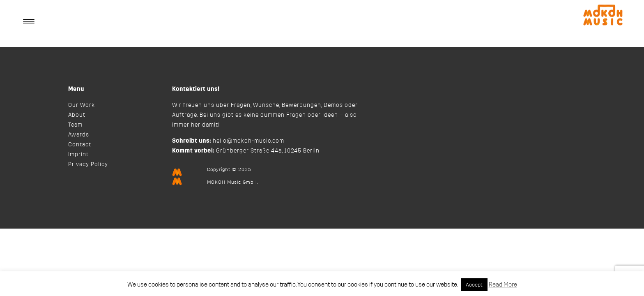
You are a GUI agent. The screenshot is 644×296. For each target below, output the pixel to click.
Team (75, 125)
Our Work (82, 105)
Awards (79, 135)
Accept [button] (474, 285)
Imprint (78, 155)
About (77, 115)
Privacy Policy (88, 164)
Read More (503, 285)
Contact (80, 145)
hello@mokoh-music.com (248, 141)
